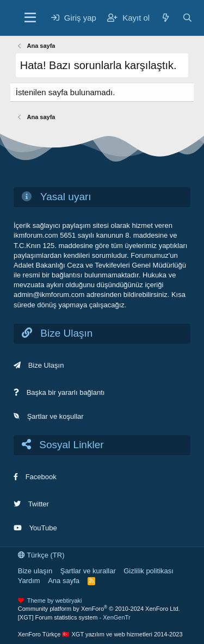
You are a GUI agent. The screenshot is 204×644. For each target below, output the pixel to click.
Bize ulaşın (35, 571)
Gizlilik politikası (149, 571)
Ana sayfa (64, 581)
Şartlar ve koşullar (55, 416)
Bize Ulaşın (46, 365)
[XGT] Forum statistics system (74, 617)
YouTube (43, 528)
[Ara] (187, 18)
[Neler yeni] (166, 18)
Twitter (39, 504)
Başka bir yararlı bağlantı (66, 392)
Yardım (29, 581)
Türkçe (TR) (41, 555)
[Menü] (30, 18)
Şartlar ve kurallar (88, 571)
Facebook (41, 477)
